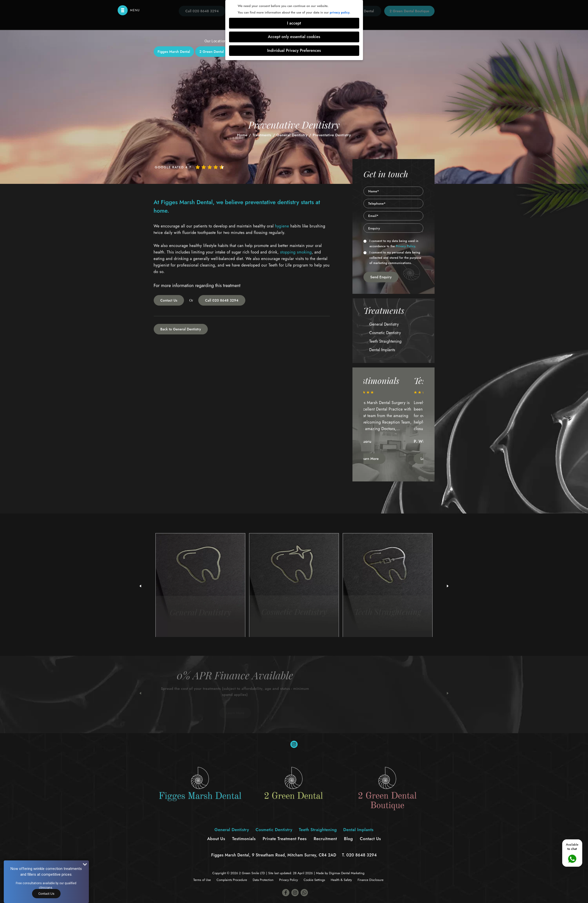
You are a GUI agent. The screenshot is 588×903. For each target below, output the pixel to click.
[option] (394, 420)
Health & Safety (341, 880)
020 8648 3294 (362, 855)
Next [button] (448, 693)
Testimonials (244, 839)
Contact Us (169, 300)
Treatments (262, 135)
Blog (348, 839)
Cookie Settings (314, 880)
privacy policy (339, 12)
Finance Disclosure (370, 880)
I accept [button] (294, 23)
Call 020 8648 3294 (222, 300)
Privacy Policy (405, 246)
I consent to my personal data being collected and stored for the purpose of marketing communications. (392, 258)
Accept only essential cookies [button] (294, 37)
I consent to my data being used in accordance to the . (391, 244)
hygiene (282, 226)
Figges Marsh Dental (174, 52)
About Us (216, 839)
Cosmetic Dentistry (271, 111)
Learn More (380, 459)
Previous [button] (140, 693)
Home (242, 135)
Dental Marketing (353, 873)
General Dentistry (227, 111)
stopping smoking (296, 252)
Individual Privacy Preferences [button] (294, 50)
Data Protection (263, 880)
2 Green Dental (212, 52)
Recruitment (325, 839)
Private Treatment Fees (285, 839)
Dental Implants (361, 111)
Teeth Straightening (318, 111)
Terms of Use (202, 880)
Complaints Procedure (232, 880)
